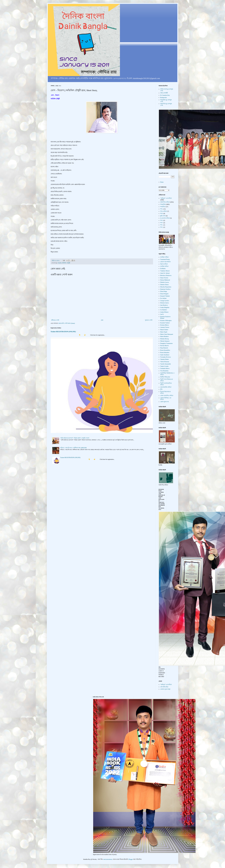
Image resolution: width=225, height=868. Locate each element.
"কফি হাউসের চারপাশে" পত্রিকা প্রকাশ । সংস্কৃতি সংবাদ (75, 438)
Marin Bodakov (164, 336)
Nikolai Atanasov (165, 341)
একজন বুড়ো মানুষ (165, 689)
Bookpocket (163, 98)
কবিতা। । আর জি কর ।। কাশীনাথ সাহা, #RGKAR (73, 448)
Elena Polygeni (164, 294)
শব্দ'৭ (162, 223)
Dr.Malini (163, 269)
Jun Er (162, 314)
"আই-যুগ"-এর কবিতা (166, 198)
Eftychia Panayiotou (166, 287)
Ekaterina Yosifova (165, 289)
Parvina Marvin (164, 346)
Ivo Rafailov (164, 310)
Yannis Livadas (164, 366)
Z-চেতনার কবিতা (165, 218)
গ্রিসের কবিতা (164, 264)
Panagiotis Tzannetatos (166, 343)
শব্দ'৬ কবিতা (164, 211)
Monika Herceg (164, 339)
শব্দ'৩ (162, 220)
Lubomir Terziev (165, 327)
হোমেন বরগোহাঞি (165, 262)
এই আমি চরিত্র (164, 687)
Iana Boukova (164, 305)
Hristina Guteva (165, 303)
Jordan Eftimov (164, 312)
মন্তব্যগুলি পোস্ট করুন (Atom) (67, 323)
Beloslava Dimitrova (166, 275)
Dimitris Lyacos (165, 282)
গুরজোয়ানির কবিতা (166, 387)
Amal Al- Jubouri (165, 273)
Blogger (131, 859)
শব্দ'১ (162, 225)
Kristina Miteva (164, 325)
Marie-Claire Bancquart (167, 334)
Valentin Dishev (165, 359)
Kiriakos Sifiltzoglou (166, 321)
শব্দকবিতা (163, 207)
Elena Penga (164, 291)
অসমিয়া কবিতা (164, 266)
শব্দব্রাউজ (163, 204)
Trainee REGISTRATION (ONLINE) (63, 332)
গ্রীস (161, 389)
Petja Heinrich (164, 348)
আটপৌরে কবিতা (165, 202)
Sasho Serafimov (165, 355)
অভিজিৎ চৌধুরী (66, 263)
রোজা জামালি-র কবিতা (167, 396)
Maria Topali (164, 332)
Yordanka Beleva (165, 368)
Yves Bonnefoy (164, 371)
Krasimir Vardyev (165, 323)
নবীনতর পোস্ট (55, 320)
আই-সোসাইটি (164, 93)
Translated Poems (165, 259)
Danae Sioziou (164, 278)
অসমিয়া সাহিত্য (164, 257)
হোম (102, 320)
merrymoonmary (108, 859)
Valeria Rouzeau (165, 362)
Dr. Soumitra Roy (165, 95)
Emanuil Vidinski (165, 296)
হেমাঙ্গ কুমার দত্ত (164, 402)
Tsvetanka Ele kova (165, 357)
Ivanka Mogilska (165, 307)
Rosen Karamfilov (165, 350)
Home (162, 182)
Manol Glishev (164, 330)
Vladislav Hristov (165, 271)
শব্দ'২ (162, 227)
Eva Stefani (163, 298)
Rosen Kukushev (165, 353)
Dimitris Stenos (164, 285)
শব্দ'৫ (162, 209)
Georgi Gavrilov (165, 301)
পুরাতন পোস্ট (149, 320)
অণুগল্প (60, 263)
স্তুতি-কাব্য (163, 216)
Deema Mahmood (165, 280)
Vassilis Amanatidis (166, 364)
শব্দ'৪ (162, 214)
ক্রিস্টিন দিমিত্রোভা (165, 377)
